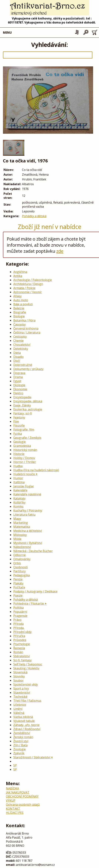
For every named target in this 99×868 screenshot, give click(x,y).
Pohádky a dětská (34, 216)
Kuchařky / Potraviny (28, 511)
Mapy (17, 519)
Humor (18, 478)
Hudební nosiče (24, 474)
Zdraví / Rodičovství (27, 729)
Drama (18, 377)
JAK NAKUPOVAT (18, 792)
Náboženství (22, 547)
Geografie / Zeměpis (27, 438)
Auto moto (21, 300)
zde (60, 251)
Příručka (19, 636)
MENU (7, 33)
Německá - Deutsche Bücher (33, 551)
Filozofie (19, 426)
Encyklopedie (22, 397)
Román (18, 652)
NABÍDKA (12, 788)
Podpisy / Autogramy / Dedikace (35, 591)
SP (15, 765)
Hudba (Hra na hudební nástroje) (36, 470)
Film (16, 421)
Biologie (19, 316)
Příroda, (19, 628)
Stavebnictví (22, 693)
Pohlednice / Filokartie (29, 604)
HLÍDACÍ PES (15, 813)
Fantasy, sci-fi (23, 413)
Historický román (25, 450)
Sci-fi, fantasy (22, 660)
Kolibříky (19, 502)
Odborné (19, 555)
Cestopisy (20, 337)
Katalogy (19, 498)
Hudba (18, 466)
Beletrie (19, 308)
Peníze (18, 579)
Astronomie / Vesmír (28, 292)
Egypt (17, 381)
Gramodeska (22, 446)
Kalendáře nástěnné (27, 494)
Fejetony (19, 417)
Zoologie (19, 749)
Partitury (19, 571)
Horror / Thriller (25, 462)
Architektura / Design (28, 284)
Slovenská (20, 672)
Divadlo (18, 357)
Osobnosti (21, 567)
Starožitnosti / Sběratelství (32, 757)
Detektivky (21, 349)
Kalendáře (20, 490)
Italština (19, 482)
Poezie (18, 595)
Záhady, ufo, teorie (26, 725)
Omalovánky (22, 559)
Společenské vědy (26, 684)
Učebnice (20, 705)
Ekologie (19, 385)
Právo (17, 620)
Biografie (20, 312)
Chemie (18, 341)
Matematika (22, 527)
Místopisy (20, 535)
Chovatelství (22, 345)
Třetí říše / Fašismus (27, 701)
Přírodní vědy (22, 632)
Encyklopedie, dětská (28, 401)
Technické (20, 697)
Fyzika (18, 434)
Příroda (18, 624)
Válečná (19, 713)
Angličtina (20, 272)
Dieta (17, 353)
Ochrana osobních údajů (23, 805)
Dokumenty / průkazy (28, 369)
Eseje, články (22, 405)
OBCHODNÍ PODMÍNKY (22, 796)
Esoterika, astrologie (28, 409)
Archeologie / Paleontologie (33, 280)
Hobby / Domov (24, 458)
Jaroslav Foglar (24, 486)
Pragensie (20, 616)
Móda (17, 539)
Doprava (19, 373)
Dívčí (17, 361)
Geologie (19, 442)
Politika (18, 608)
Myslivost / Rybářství (28, 543)
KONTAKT (13, 809)
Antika (18, 276)
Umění (18, 709)
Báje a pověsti (23, 304)
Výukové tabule (24, 721)
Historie (19, 454)
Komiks (18, 506)
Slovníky (19, 676)
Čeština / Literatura (27, 332)
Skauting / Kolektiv (26, 668)
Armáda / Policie (24, 288)
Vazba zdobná (23, 717)
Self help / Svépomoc (28, 664)
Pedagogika (22, 575)
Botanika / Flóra (24, 320)
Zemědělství (22, 733)
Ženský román (23, 737)
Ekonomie (20, 389)
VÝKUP (11, 801)
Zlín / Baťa (20, 745)
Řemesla (19, 648)
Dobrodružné (23, 365)
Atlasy (17, 296)
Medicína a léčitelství (28, 531)
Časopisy (19, 324)
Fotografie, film (24, 430)
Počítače (19, 587)
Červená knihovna (26, 328)
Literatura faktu (24, 515)
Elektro (18, 393)
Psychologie (22, 644)
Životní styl (21, 741)
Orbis (17, 563)
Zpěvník (19, 753)
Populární (20, 612)
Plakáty (18, 583)
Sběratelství (22, 656)
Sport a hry (21, 689)
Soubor (18, 680)
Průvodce (20, 640)
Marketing (21, 523)
